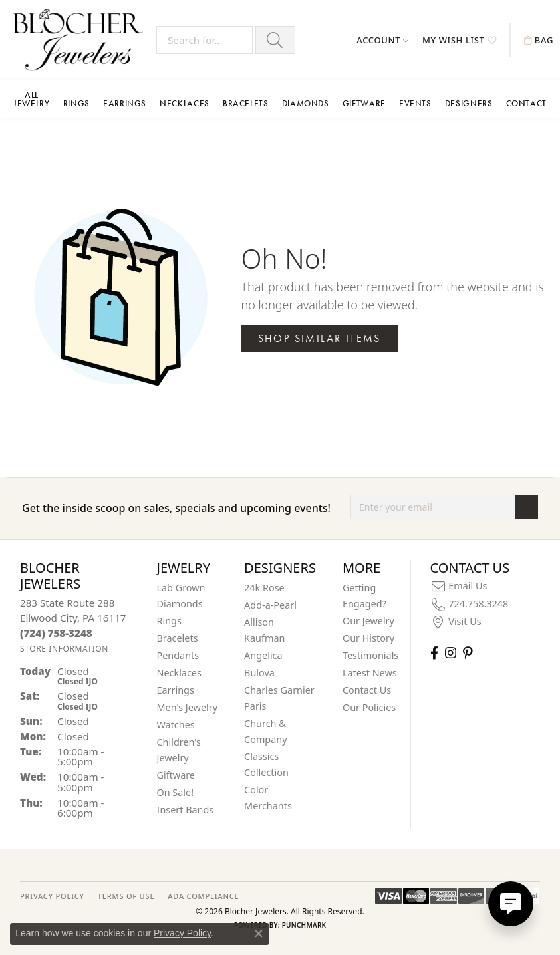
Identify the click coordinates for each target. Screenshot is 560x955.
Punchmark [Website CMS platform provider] (304, 925)
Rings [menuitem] (169, 621)
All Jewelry (31, 99)
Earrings (125, 103)
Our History (368, 638)
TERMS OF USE (126, 896)
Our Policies (369, 707)
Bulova (259, 673)
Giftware (364, 103)
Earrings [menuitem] (176, 690)
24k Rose (264, 588)
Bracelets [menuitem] (178, 638)
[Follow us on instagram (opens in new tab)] (451, 653)
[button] (383, 40)
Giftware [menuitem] (176, 775)
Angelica (263, 655)
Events (415, 103)
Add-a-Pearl (270, 605)
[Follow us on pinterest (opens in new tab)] (468, 653)
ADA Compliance (203, 896)
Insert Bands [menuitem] (186, 810)
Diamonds (306, 103)
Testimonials (370, 655)
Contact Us (367, 690)
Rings (76, 103)
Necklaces (185, 103)
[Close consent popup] (259, 934)
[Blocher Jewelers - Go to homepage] (81, 40)
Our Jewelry (368, 621)
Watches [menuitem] (176, 725)
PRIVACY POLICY (52, 896)
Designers (469, 103)
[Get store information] (64, 649)
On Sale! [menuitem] (176, 792)
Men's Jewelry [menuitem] (188, 707)
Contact (526, 103)
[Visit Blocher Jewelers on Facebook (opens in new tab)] (434, 653)
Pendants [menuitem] (178, 655)
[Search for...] (205, 40)
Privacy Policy (182, 933)
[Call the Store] (56, 633)
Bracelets (246, 103)
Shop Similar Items (320, 338)
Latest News (370, 673)
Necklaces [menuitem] (179, 673)
